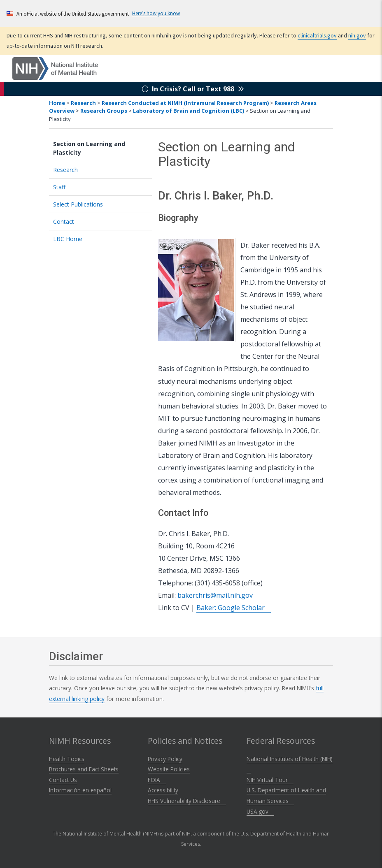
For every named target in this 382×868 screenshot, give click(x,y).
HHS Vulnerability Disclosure (187, 801)
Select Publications (78, 204)
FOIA (157, 780)
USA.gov (260, 811)
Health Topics (67, 759)
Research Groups (104, 111)
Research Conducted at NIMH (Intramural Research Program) (185, 103)
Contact (64, 222)
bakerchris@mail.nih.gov (215, 595)
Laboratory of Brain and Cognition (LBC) (189, 111)
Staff (59, 187)
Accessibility (163, 790)
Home (57, 103)
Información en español (80, 790)
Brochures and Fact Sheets (84, 769)
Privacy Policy (165, 759)
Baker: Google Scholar (234, 608)
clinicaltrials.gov (330, 35)
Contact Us (63, 780)
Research (83, 103)
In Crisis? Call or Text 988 (193, 89)
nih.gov (372, 35)
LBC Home (68, 239)
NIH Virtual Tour (270, 780)
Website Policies (169, 769)
